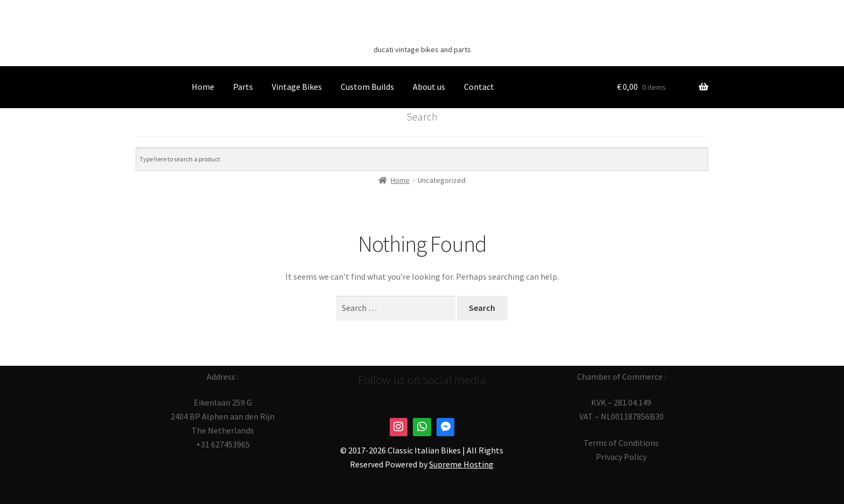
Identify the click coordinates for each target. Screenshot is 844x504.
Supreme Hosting (461, 464)
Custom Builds (367, 87)
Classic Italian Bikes (422, 33)
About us (429, 87)
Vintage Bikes (297, 87)
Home (203, 87)
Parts (243, 87)
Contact (479, 87)
